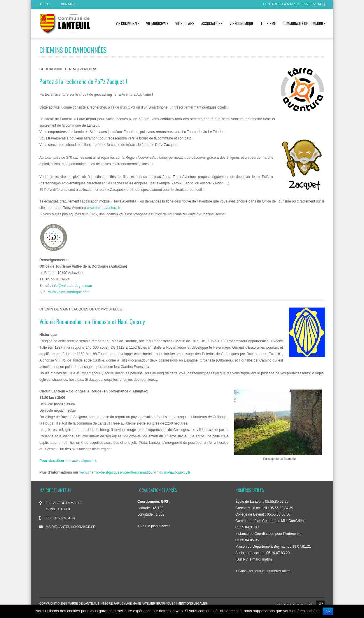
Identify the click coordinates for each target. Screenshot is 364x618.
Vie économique (242, 23)
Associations (212, 23)
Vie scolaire (185, 23)
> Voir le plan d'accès (154, 526)
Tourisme (268, 23)
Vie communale (127, 23)
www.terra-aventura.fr (104, 208)
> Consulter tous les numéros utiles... (264, 571)
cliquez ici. (68, 461)
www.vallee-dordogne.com (69, 292)
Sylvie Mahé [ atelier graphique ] (149, 604)
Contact (68, 4)
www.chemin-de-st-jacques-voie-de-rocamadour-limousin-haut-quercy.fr (135, 472)
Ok (328, 611)
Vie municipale (157, 23)
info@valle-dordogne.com (72, 286)
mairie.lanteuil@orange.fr (71, 527)
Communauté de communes (304, 23)
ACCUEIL (46, 4)
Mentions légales (192, 604)
